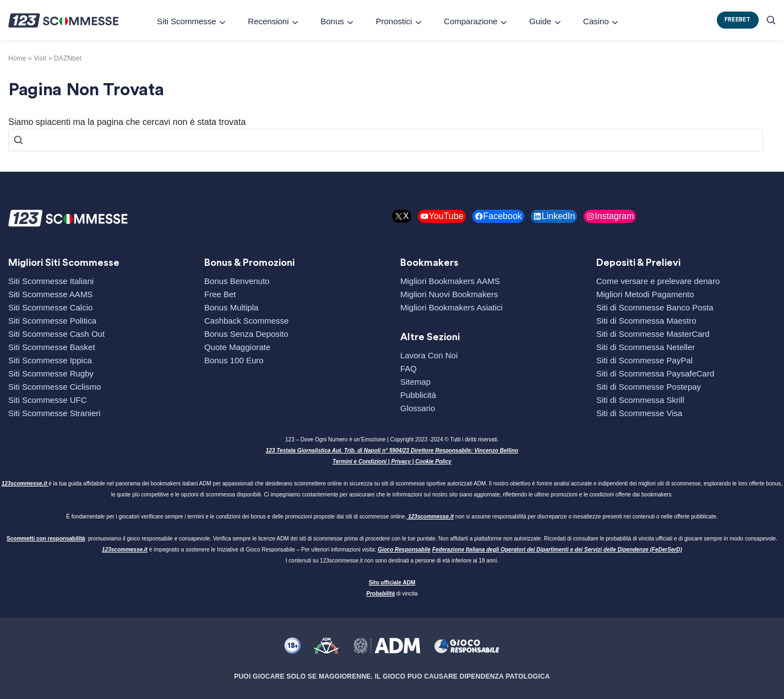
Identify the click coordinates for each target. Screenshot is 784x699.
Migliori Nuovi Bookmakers (449, 294)
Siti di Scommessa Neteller (646, 347)
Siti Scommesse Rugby (51, 373)
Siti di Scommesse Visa (639, 413)
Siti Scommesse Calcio (50, 307)
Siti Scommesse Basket (52, 347)
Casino (596, 21)
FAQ (409, 368)
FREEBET (738, 20)
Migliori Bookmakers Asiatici (451, 307)
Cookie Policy (433, 462)
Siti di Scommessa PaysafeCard (655, 373)
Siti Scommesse (187, 21)
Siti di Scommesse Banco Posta (655, 307)
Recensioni (268, 21)
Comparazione (471, 21)
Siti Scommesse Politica (52, 321)
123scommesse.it (24, 484)
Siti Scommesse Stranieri (55, 413)
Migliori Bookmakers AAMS (450, 281)
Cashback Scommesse (246, 321)
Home (17, 58)
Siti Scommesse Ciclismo (55, 387)
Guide (540, 21)
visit (40, 58)
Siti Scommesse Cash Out (56, 334)
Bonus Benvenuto (237, 281)
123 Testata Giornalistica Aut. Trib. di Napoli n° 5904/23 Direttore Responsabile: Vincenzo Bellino (392, 450)
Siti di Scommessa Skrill (640, 400)
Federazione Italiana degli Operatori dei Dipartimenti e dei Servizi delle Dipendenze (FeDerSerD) (557, 550)
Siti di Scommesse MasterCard (653, 334)
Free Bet (220, 294)
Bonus (332, 21)
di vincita (392, 594)
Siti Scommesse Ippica (50, 360)
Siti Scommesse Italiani (51, 281)
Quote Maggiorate (237, 347)
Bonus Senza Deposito (246, 334)
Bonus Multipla (231, 307)
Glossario (418, 408)
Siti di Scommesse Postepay (649, 387)
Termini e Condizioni (360, 462)
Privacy (401, 462)
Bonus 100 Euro (234, 360)
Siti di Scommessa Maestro (646, 321)
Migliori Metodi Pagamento (645, 294)
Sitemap (415, 382)
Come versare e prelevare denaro (658, 281)
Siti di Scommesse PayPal (644, 360)
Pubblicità (418, 395)
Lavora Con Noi (429, 355)
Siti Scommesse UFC (48, 400)
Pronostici (394, 21)
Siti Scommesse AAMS (50, 294)
